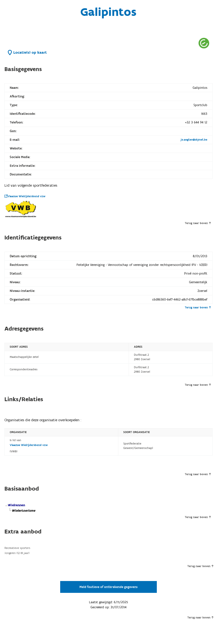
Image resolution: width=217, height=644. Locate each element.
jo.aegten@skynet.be (194, 140)
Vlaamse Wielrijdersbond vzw (25, 196)
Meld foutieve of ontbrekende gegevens (108, 587)
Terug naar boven (198, 223)
